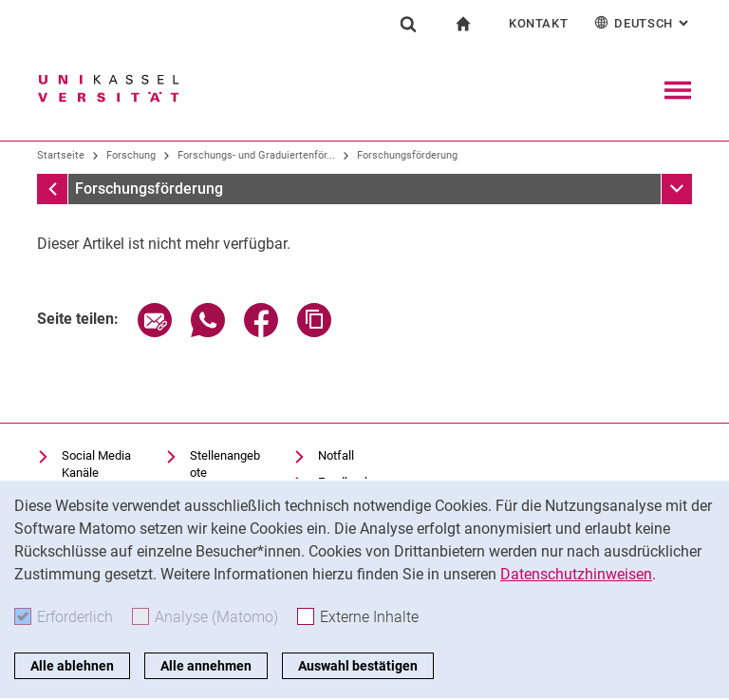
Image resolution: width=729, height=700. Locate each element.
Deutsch (643, 22)
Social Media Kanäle (96, 464)
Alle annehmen (206, 666)
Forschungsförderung (407, 155)
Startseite (61, 155)
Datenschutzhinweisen (576, 574)
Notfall (336, 455)
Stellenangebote (225, 464)
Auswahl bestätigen (358, 666)
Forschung (131, 155)
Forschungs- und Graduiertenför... (256, 155)
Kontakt (539, 23)
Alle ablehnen (72, 666)
